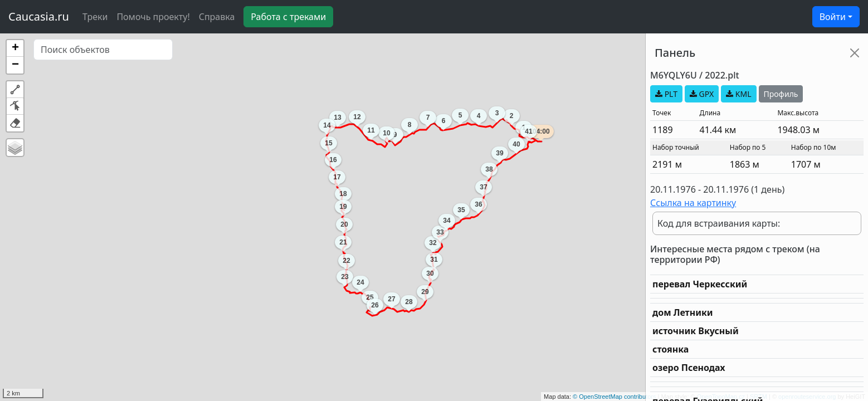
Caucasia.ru (39, 16)
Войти (833, 17)
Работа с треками (288, 17)
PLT (666, 94)
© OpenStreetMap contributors (614, 397)
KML (738, 94)
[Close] (855, 53)
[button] (15, 48)
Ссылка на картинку (693, 203)
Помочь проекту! (153, 17)
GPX (702, 94)
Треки (95, 17)
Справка (217, 17)
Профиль (781, 94)
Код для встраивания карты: (719, 223)
